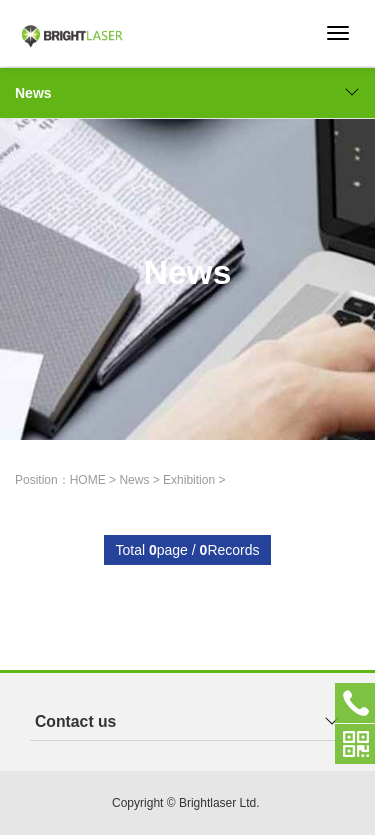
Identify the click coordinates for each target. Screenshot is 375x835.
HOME (88, 480)
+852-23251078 (355, 703)
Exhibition (189, 480)
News (187, 93)
